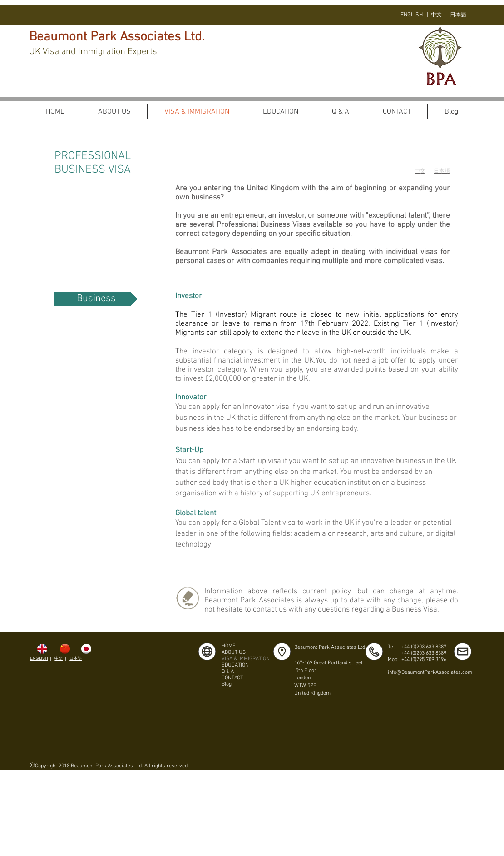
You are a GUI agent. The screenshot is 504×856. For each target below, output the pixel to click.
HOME (229, 646)
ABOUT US (234, 652)
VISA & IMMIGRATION (246, 659)
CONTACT (232, 678)
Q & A (228, 672)
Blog (227, 684)
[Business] (96, 299)
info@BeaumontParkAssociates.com (430, 672)
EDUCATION (235, 665)
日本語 (76, 658)
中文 (437, 15)
